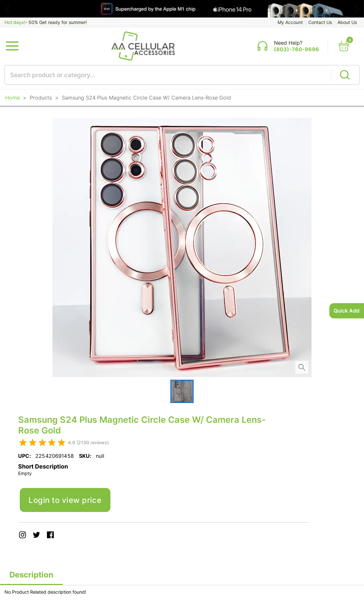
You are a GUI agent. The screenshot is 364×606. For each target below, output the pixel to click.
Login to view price (65, 500)
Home (12, 98)
